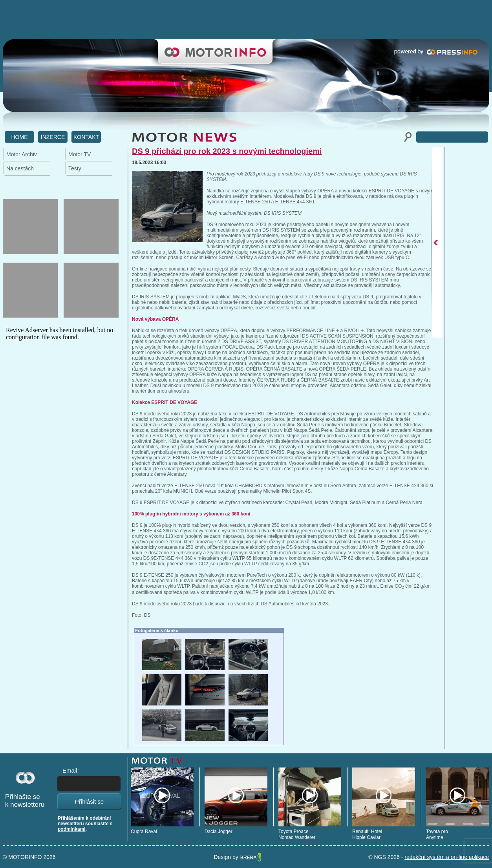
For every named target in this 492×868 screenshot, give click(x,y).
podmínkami (72, 829)
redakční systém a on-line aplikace (447, 857)
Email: (71, 770)
